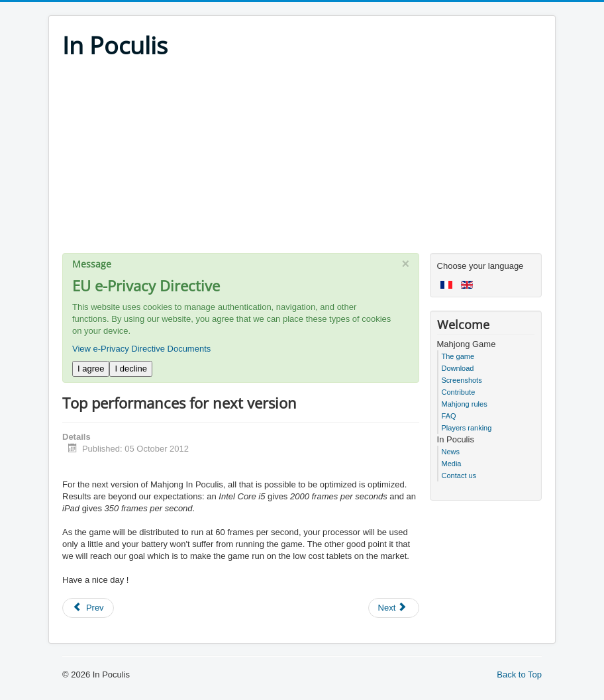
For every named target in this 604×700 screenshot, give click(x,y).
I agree (91, 369)
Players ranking (467, 428)
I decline (130, 369)
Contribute (459, 392)
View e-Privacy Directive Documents (141, 349)
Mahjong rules (465, 404)
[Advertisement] (302, 160)
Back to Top (519, 675)
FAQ (449, 416)
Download (458, 368)
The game (458, 356)
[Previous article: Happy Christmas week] (88, 608)
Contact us (459, 475)
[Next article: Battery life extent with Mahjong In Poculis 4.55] (394, 608)
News (451, 452)
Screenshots (462, 380)
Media (452, 464)
